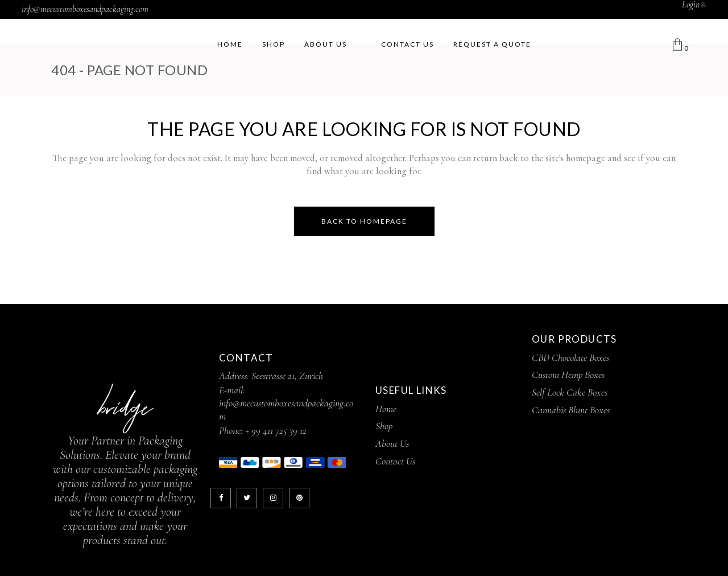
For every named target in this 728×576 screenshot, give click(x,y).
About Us (392, 443)
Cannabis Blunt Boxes (571, 410)
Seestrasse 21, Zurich (287, 376)
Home (386, 409)
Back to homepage (364, 221)
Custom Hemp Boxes (568, 375)
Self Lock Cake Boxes (570, 392)
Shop (384, 426)
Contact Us (395, 461)
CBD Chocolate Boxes (570, 357)
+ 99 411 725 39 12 (276, 430)
